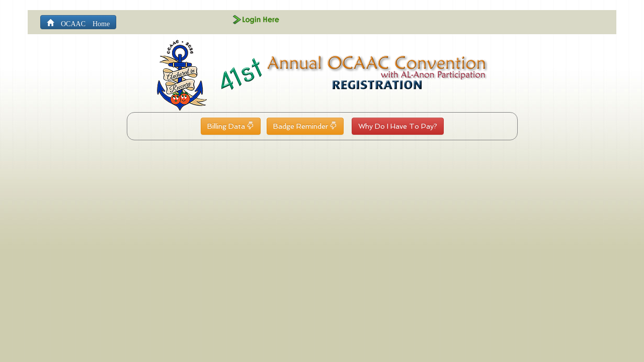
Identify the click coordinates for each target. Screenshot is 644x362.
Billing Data (231, 126)
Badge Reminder (305, 126)
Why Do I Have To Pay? (398, 126)
